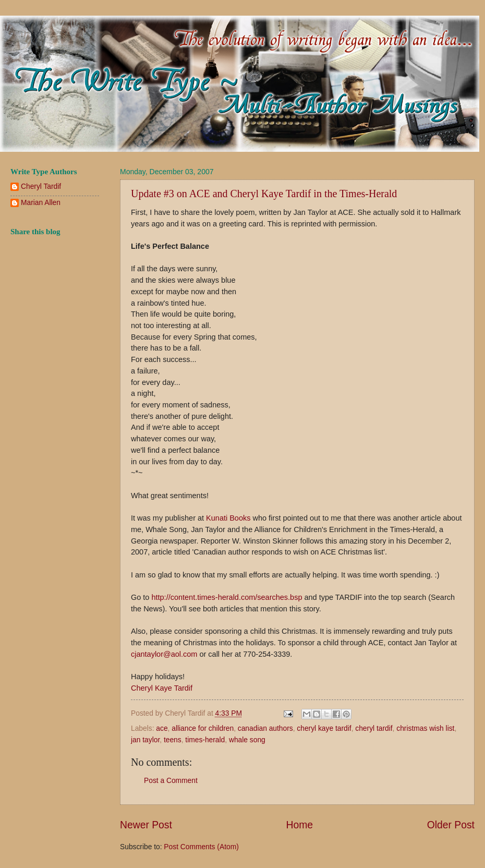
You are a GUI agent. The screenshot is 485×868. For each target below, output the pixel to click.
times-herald (205, 740)
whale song (247, 740)
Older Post (451, 825)
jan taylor (145, 740)
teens (173, 740)
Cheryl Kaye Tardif (162, 688)
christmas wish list (425, 728)
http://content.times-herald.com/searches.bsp (227, 597)
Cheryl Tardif (41, 186)
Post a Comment (171, 781)
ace (162, 728)
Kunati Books (228, 518)
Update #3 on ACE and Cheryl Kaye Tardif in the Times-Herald (264, 194)
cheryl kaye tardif (324, 728)
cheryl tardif (374, 728)
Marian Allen (41, 203)
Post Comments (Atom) (201, 847)
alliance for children (203, 728)
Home (300, 825)
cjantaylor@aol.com (164, 654)
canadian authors (265, 728)
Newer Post (146, 825)
